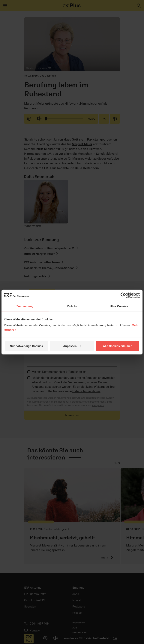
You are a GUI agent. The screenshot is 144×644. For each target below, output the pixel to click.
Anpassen (72, 346)
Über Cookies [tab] (119, 306)
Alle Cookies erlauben (118, 346)
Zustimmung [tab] (25, 306)
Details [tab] (72, 306)
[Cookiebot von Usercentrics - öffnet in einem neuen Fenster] (123, 295)
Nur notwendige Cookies (26, 346)
